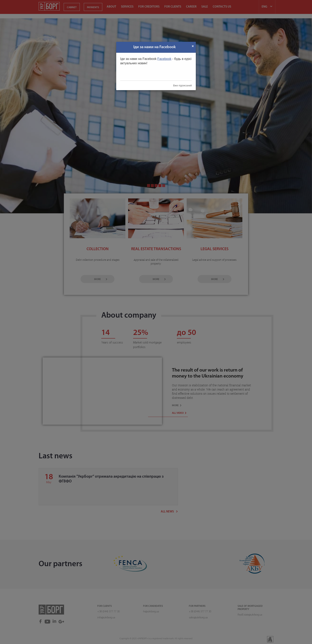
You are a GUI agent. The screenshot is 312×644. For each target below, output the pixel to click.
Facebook (164, 59)
